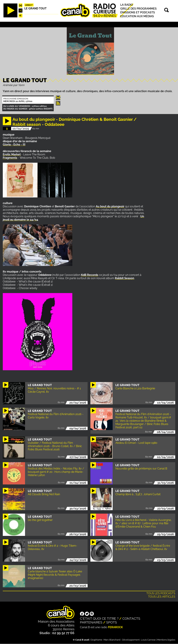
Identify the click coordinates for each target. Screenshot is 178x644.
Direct (29, 5)
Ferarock (115, 627)
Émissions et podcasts (138, 12)
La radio (127, 5)
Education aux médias (137, 16)
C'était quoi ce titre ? (99, 618)
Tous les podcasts (161, 593)
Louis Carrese (148, 640)
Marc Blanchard (112, 640)
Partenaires (91, 622)
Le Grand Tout (35, 8)
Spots (112, 622)
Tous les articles (162, 597)
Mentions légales (166, 640)
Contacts (131, 618)
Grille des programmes (138, 9)
